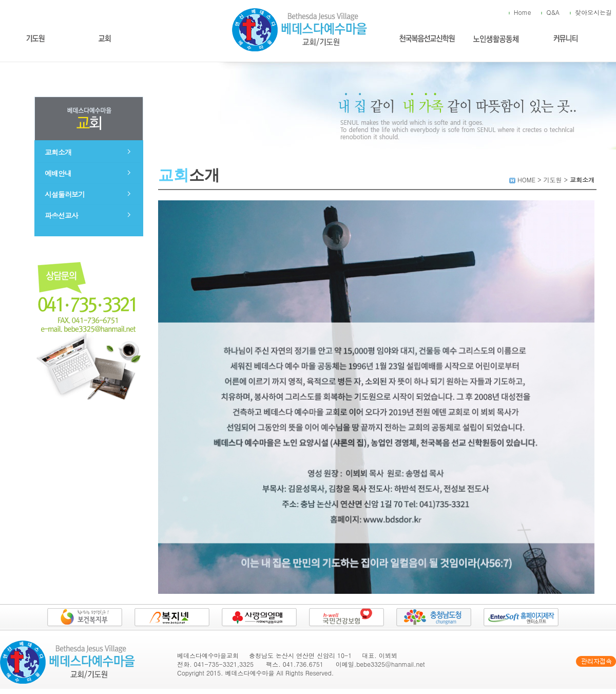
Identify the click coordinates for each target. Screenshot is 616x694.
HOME (526, 180)
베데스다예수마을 (250, 673)
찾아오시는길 (593, 12)
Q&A (553, 12)
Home (523, 12)
